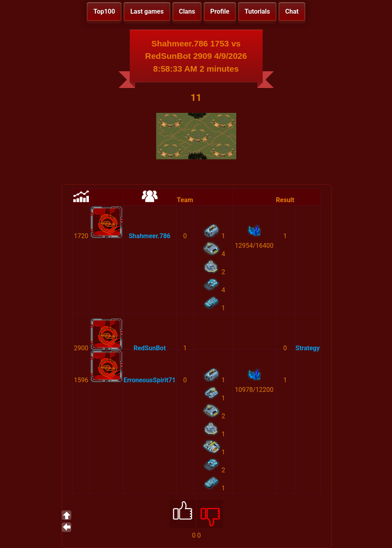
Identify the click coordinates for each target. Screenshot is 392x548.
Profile (220, 11)
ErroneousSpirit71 (150, 380)
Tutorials (257, 11)
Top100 (104, 11)
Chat (292, 11)
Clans (187, 11)
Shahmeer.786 (150, 236)
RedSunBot (149, 348)
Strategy (308, 348)
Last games (147, 11)
